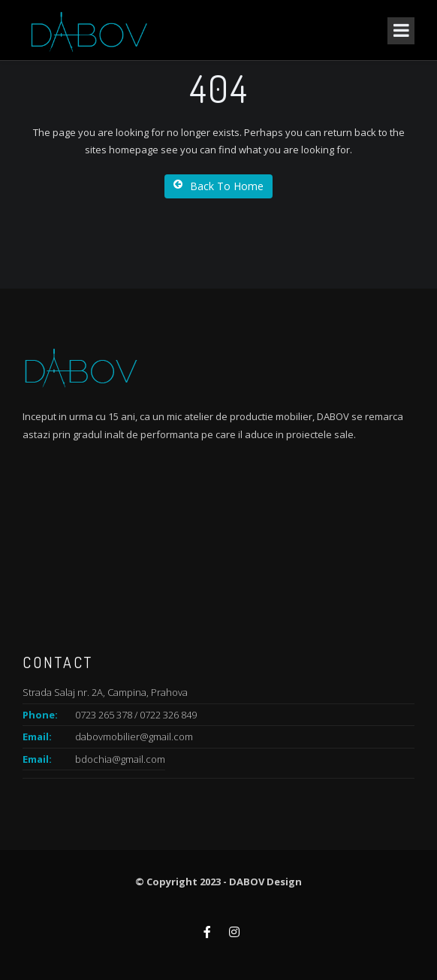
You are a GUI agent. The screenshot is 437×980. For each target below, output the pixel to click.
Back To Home (218, 186)
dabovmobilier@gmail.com (134, 737)
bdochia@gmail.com (120, 759)
